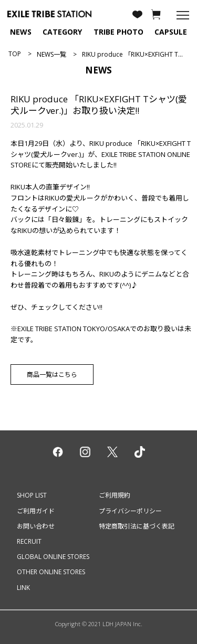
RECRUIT (29, 541)
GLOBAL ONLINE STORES (53, 557)
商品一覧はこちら (52, 374)
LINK (23, 588)
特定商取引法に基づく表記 (137, 526)
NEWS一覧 (51, 54)
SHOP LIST (32, 495)
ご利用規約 (115, 495)
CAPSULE (171, 32)
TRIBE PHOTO (118, 32)
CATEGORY (62, 32)
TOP (15, 54)
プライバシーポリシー (130, 511)
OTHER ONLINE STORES (51, 572)
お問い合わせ (36, 526)
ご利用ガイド (36, 511)
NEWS (21, 32)
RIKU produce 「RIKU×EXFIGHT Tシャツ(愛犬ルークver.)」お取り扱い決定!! (99, 105)
